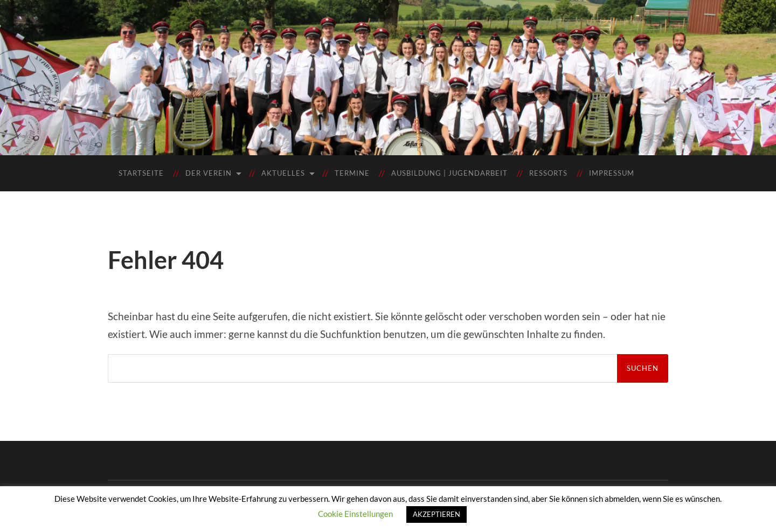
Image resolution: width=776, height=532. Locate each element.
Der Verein (209, 173)
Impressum (612, 173)
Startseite (141, 173)
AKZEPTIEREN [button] (436, 514)
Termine (352, 173)
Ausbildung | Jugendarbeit (449, 173)
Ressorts (548, 173)
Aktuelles (283, 173)
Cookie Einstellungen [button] (355, 514)
